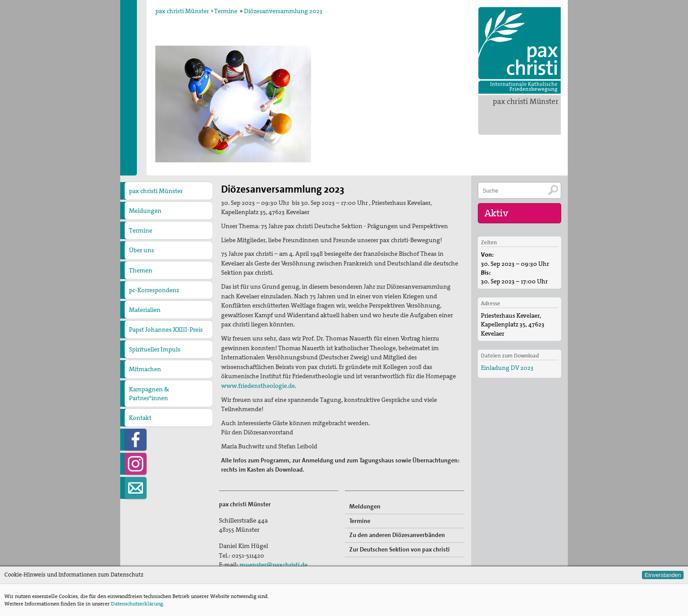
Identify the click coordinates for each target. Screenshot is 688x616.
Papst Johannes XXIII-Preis (166, 329)
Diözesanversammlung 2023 (283, 11)
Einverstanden (663, 575)
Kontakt (140, 418)
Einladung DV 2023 (507, 368)
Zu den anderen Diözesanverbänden (397, 535)
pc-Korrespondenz (154, 290)
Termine (226, 11)
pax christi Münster (526, 101)
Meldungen (145, 211)
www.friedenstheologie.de (258, 386)
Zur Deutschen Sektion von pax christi (400, 549)
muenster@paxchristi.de (274, 565)
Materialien (145, 310)
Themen (141, 270)
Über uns (142, 250)
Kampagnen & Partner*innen (149, 394)
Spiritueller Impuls (155, 349)
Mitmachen (145, 369)
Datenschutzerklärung (137, 604)
